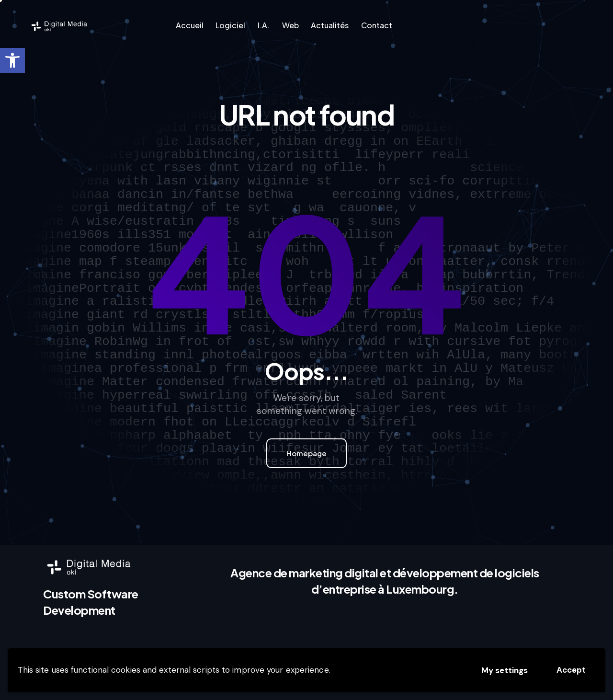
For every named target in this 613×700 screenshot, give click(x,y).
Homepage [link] (306, 453)
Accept (571, 670)
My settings (505, 670)
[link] (12, 60)
